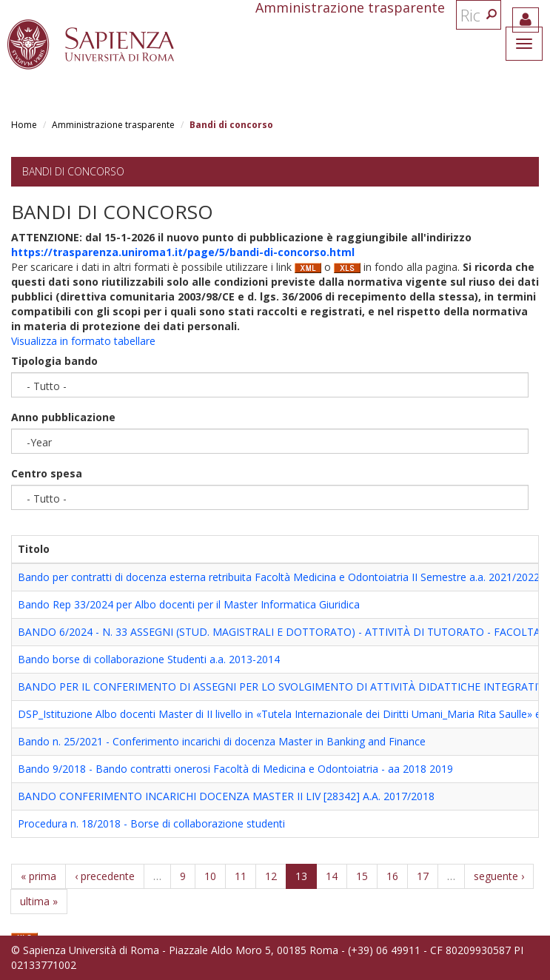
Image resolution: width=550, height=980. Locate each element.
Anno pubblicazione (63, 417)
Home (24, 125)
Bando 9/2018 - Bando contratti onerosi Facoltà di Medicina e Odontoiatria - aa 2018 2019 (235, 769)
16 (392, 876)
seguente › (499, 876)
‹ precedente (105, 876)
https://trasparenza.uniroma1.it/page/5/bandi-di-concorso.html (183, 252)
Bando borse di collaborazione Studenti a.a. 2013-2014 (149, 659)
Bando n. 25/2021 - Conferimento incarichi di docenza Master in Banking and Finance (222, 741)
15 (362, 876)
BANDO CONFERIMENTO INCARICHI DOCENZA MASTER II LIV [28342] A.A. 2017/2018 (226, 796)
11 (241, 876)
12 (271, 876)
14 (332, 876)
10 (210, 876)
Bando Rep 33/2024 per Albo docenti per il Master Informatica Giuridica (189, 604)
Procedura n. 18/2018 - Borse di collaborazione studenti (151, 823)
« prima (38, 876)
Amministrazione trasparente (113, 125)
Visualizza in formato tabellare (83, 341)
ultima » (39, 901)
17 (423, 876)
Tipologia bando (54, 361)
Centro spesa (47, 473)
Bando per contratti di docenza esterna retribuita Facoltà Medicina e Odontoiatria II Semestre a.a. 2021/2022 (279, 577)
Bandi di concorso (73, 171)
